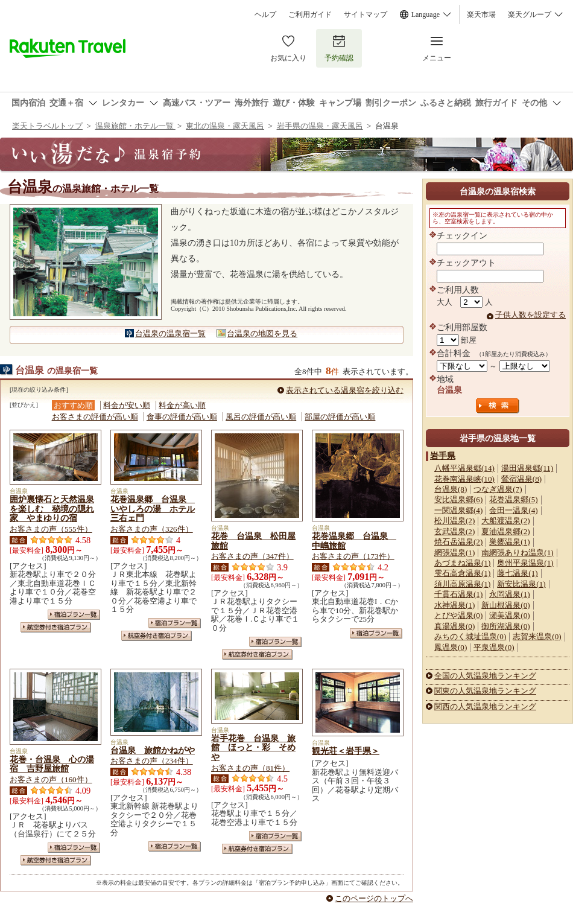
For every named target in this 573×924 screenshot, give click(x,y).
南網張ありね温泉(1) (517, 553)
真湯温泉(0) (454, 626)
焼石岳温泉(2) (458, 542)
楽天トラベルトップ (47, 126)
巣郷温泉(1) (509, 542)
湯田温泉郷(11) (527, 468)
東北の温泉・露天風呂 (225, 126)
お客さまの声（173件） (353, 556)
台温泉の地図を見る (262, 333)
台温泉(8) (451, 489)
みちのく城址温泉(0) (470, 636)
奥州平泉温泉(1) (525, 563)
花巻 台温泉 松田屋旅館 (253, 541)
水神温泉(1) (454, 605)
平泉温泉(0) (494, 647)
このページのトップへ (374, 898)
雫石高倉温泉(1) (462, 573)
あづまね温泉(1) (462, 563)
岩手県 (443, 456)
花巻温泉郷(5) (513, 499)
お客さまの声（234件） (152, 761)
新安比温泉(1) (521, 584)
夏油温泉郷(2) (505, 531)
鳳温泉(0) (451, 647)
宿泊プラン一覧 (74, 615)
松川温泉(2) (454, 521)
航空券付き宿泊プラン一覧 (56, 627)
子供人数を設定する (530, 315)
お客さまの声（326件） (152, 529)
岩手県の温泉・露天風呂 (320, 126)
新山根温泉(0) (505, 605)
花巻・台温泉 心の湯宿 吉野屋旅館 (52, 764)
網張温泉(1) (454, 553)
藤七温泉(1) (517, 573)
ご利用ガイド (310, 14)
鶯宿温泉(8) (521, 479)
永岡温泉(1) (509, 594)
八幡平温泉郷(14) (464, 468)
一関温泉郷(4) (458, 510)
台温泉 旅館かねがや (153, 750)
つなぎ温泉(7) (498, 489)
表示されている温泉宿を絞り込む (345, 390)
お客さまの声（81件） (250, 768)
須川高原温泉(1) (462, 584)
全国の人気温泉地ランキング (485, 676)
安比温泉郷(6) (458, 499)
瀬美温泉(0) (509, 615)
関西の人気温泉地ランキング (485, 706)
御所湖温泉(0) (505, 626)
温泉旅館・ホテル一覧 (135, 126)
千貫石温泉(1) (458, 594)
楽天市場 (481, 14)
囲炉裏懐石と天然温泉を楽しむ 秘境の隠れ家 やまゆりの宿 (52, 509)
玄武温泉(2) (454, 531)
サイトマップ (366, 14)
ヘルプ (265, 14)
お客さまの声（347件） (252, 556)
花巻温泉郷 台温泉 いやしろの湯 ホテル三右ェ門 (153, 509)
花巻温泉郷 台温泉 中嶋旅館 (354, 541)
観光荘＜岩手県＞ (346, 751)
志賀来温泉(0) (537, 636)
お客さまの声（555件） (51, 529)
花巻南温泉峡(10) (464, 479)
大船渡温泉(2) (505, 521)
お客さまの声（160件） (51, 779)
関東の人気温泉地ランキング (485, 691)
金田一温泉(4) (513, 510)
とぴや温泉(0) (458, 615)
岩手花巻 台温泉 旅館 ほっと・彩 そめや (253, 748)
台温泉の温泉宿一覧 (170, 333)
